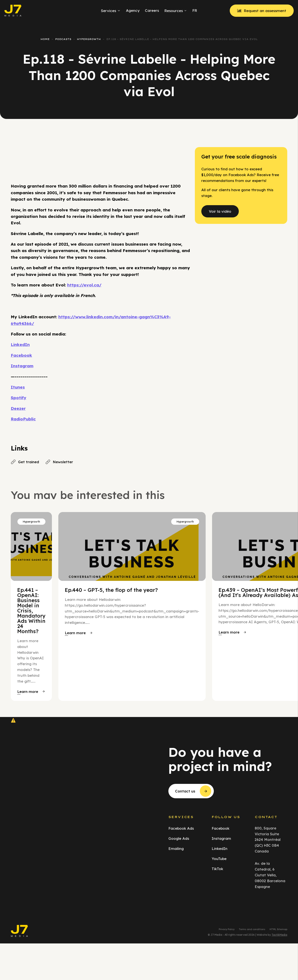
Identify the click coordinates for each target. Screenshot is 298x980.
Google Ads (179, 838)
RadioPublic (23, 419)
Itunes (18, 387)
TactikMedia (279, 935)
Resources (176, 11)
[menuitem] (194, 11)
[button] (31, 692)
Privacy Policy (227, 929)
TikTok (217, 869)
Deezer (18, 408)
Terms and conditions (252, 929)
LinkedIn (20, 345)
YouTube (219, 859)
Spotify (19, 398)
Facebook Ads (181, 828)
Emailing (176, 848)
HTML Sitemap (278, 929)
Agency (133, 10)
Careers (152, 10)
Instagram (22, 366)
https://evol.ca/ (84, 285)
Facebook (21, 355)
